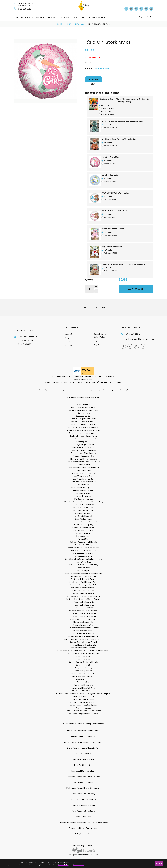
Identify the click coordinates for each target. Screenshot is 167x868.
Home (16, 17)
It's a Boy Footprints (110, 175)
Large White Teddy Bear (112, 247)
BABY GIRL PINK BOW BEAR (114, 211)
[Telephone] (16, 9)
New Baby (80, 24)
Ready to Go (80, 17)
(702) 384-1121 (25, 9)
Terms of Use (79, 865)
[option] (46, 71)
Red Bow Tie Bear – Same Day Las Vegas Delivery (123, 264)
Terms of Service (84, 308)
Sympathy (40, 17)
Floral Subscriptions (99, 17)
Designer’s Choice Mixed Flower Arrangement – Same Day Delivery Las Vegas (125, 100)
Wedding (52, 17)
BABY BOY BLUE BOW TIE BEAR (116, 193)
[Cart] (146, 17)
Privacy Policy (67, 308)
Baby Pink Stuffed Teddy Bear (114, 229)
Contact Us (101, 308)
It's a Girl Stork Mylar (111, 157)
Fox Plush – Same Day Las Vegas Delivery (120, 139)
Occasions (27, 17)
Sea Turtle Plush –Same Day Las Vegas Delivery (122, 121)
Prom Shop (65, 17)
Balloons (106, 68)
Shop (69, 24)
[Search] (141, 17)
